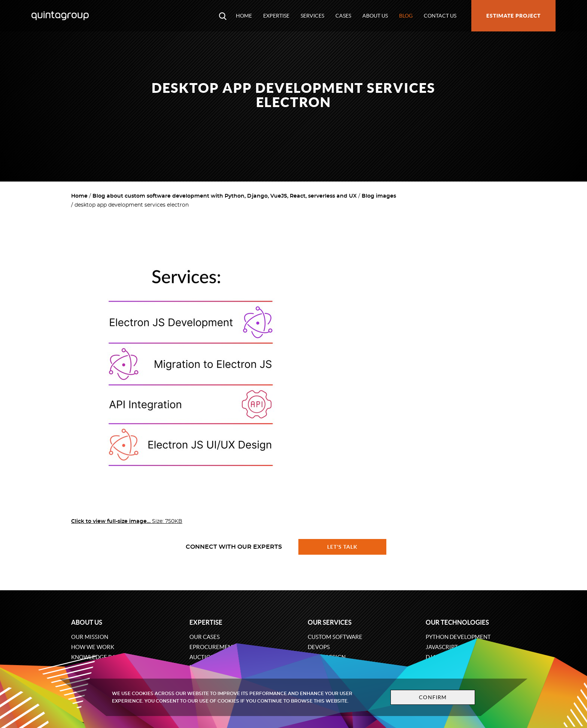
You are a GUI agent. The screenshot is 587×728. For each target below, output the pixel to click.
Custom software (335, 637)
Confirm (433, 697)
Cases (343, 16)
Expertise (276, 16)
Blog (406, 16)
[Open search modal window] (223, 16)
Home (244, 16)
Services (312, 16)
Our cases (205, 637)
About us (375, 16)
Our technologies (457, 622)
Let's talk (343, 547)
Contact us (440, 16)
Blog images (379, 196)
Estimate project (513, 16)
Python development (458, 637)
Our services (330, 622)
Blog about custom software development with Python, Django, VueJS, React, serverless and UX (225, 196)
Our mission (90, 637)
